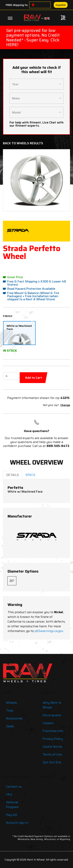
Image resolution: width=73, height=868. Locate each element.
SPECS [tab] (30, 475)
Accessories (14, 718)
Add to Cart (34, 378)
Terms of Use (52, 754)
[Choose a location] (33, 5)
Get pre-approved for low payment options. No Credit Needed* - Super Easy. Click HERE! (33, 37)
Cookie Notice (52, 747)
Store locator (52, 715)
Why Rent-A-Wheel (52, 705)
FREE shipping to (17, 5)
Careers (48, 723)
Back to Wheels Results (23, 143)
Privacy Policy (53, 739)
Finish (8, 316)
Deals (10, 726)
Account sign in (17, 823)
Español (61, 5)
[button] (11, 180)
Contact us (14, 787)
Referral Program (12, 805)
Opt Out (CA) (52, 762)
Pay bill (11, 815)
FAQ (9, 794)
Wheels (11, 703)
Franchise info (53, 731)
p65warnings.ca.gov (49, 631)
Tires (10, 710)
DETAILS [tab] (13, 475)
